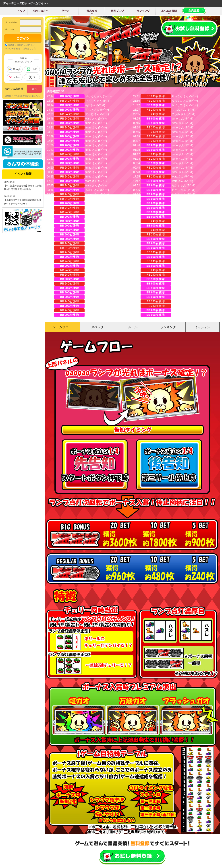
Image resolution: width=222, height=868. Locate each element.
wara (88, 119)
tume (175, 119)
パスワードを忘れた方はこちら (20, 48)
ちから (176, 186)
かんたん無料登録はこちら (132, 856)
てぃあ (89, 110)
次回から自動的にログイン (21, 45)
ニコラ (89, 310)
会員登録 (189, 29)
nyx (88, 105)
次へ (23, 89)
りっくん (91, 96)
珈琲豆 (176, 235)
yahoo (15, 77)
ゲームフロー (62, 327)
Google (15, 69)
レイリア (177, 105)
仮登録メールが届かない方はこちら (23, 96)
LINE (32, 69)
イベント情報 (23, 174)
